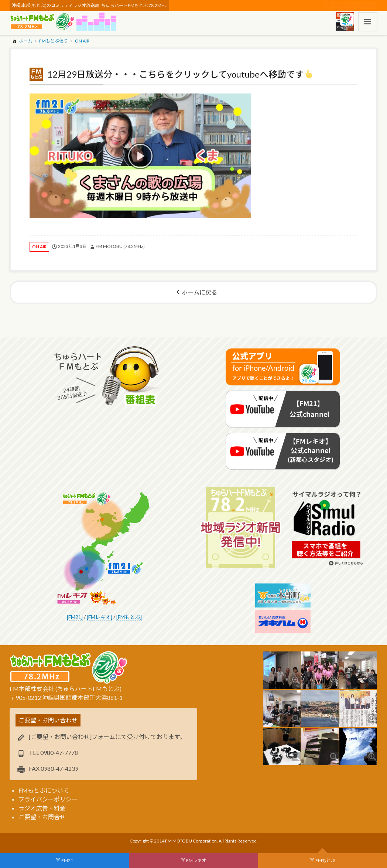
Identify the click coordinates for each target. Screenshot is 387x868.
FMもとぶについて (44, 790)
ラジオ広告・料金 (42, 808)
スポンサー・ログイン (354, 5)
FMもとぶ (325, 860)
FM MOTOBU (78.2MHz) (120, 246)
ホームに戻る (199, 292)
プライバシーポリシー (48, 799)
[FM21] (75, 617)
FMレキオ (196, 860)
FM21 (67, 860)
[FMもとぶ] (129, 617)
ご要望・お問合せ (42, 817)
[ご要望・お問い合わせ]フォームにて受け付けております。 (107, 737)
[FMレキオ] (100, 617)
